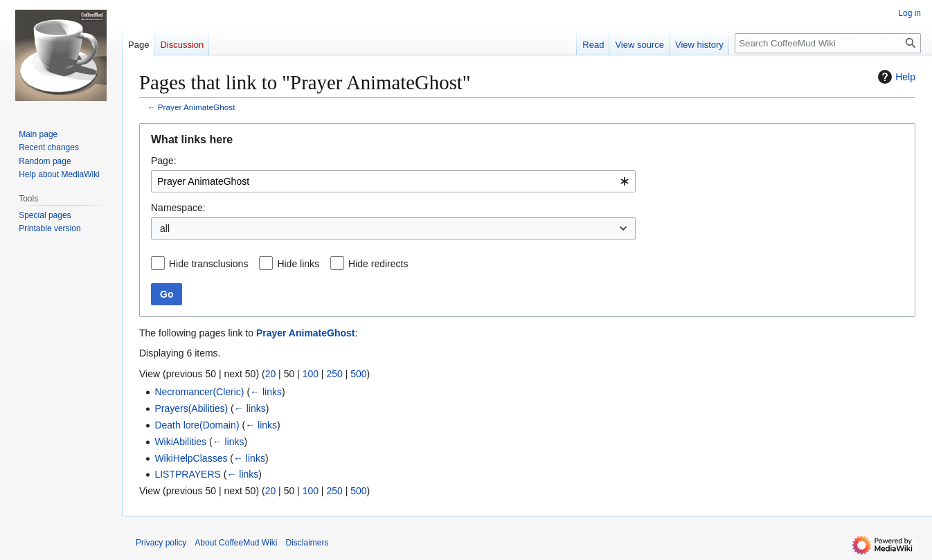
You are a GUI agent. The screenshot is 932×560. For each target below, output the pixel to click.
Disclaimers (307, 543)
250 (334, 374)
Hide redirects (378, 264)
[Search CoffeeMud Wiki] (828, 43)
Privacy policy (161, 543)
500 (358, 374)
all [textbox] (165, 228)
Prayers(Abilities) (191, 408)
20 (271, 374)
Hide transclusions (208, 264)
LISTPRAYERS (187, 474)
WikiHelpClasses (191, 458)
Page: (164, 161)
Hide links (298, 264)
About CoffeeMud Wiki (236, 543)
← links (266, 392)
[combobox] (393, 181)
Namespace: (178, 208)
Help (895, 77)
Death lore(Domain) (197, 425)
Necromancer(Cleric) (199, 392)
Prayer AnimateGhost (197, 107)
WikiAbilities (180, 442)
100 (311, 374)
